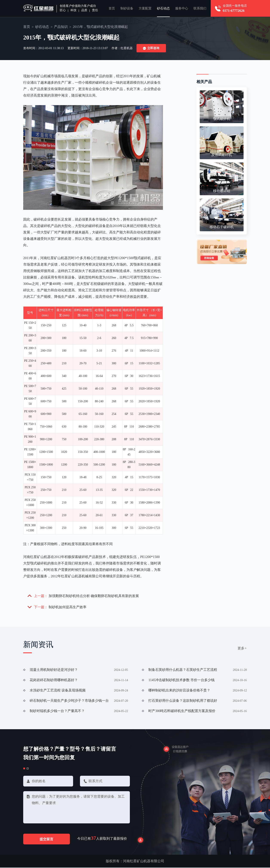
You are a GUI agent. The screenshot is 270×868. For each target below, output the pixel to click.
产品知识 (61, 27)
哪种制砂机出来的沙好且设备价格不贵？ (179, 690)
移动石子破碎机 (222, 227)
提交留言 (47, 839)
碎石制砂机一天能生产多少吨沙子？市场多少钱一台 (69, 701)
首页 (112, 8)
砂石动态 (163, 8)
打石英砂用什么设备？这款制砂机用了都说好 (183, 701)
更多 (242, 648)
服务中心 (182, 8)
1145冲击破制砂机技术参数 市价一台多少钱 (181, 680)
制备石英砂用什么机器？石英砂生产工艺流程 (183, 670)
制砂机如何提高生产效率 (67, 607)
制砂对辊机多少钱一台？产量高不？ (57, 711)
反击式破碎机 (222, 155)
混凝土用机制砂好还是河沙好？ (54, 670)
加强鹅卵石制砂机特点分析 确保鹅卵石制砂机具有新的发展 (94, 596)
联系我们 (200, 8)
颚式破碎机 (222, 119)
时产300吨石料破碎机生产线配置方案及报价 (182, 711)
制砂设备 (127, 8)
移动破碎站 (222, 191)
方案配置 (145, 8)
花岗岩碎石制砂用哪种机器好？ (54, 680)
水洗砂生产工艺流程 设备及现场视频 (58, 690)
